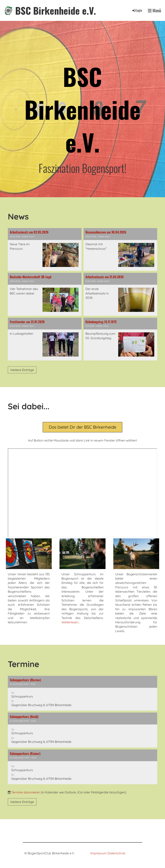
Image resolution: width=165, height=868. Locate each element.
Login (137, 10)
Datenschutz (116, 853)
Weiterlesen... (71, 622)
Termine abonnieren (26, 792)
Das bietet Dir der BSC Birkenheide (82, 427)
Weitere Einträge (22, 370)
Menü (154, 10)
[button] (82, 693)
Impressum (98, 853)
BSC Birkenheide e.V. (56, 10)
